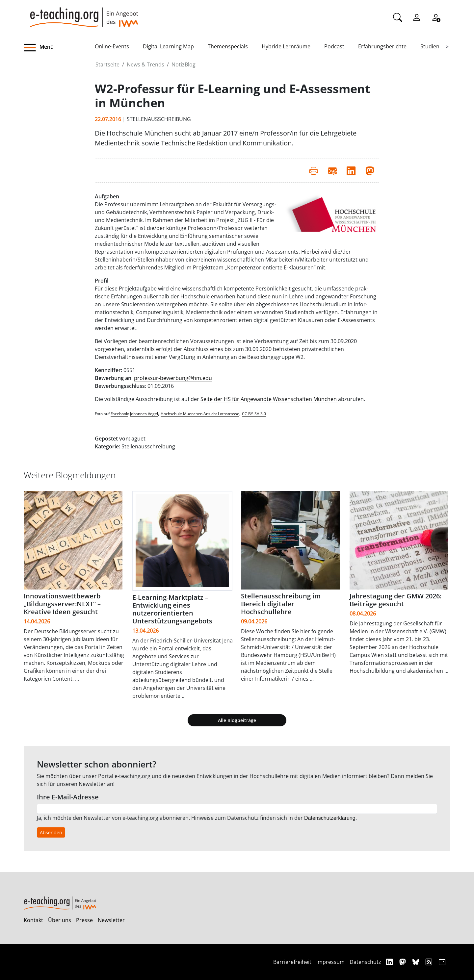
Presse (84, 920)
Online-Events (112, 46)
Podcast (334, 46)
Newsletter (111, 920)
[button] (59, 48)
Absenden (51, 832)
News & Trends (145, 64)
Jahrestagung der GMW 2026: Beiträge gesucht (395, 600)
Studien (430, 46)
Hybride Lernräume (286, 46)
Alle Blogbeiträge (237, 720)
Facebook (119, 414)
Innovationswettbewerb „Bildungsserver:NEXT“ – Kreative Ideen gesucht (62, 604)
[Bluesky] (417, 962)
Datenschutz (365, 962)
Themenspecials (228, 46)
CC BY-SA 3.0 (254, 414)
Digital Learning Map (168, 46)
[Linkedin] (390, 962)
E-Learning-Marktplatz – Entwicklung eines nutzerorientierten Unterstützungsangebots (172, 609)
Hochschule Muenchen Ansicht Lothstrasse (200, 414)
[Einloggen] (417, 17)
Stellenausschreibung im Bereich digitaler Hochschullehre (281, 604)
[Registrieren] (436, 17)
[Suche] (398, 17)
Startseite (107, 64)
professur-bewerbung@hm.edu (173, 378)
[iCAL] (442, 962)
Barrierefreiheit (292, 962)
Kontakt (33, 920)
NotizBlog (184, 64)
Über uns (60, 920)
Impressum (330, 962)
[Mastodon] (403, 962)
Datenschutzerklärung (330, 818)
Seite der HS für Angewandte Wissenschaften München (269, 399)
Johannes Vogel (144, 414)
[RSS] (430, 962)
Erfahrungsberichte (382, 46)
